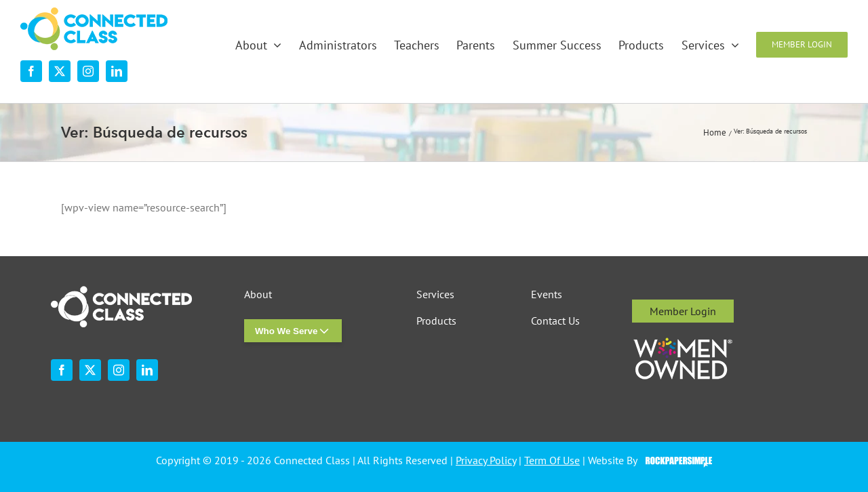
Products (436, 321)
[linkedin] (117, 71)
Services (435, 294)
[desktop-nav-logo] (94, 13)
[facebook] (31, 71)
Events (547, 294)
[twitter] (60, 71)
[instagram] (88, 71)
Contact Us (555, 321)
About (258, 294)
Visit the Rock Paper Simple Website (676, 461)
